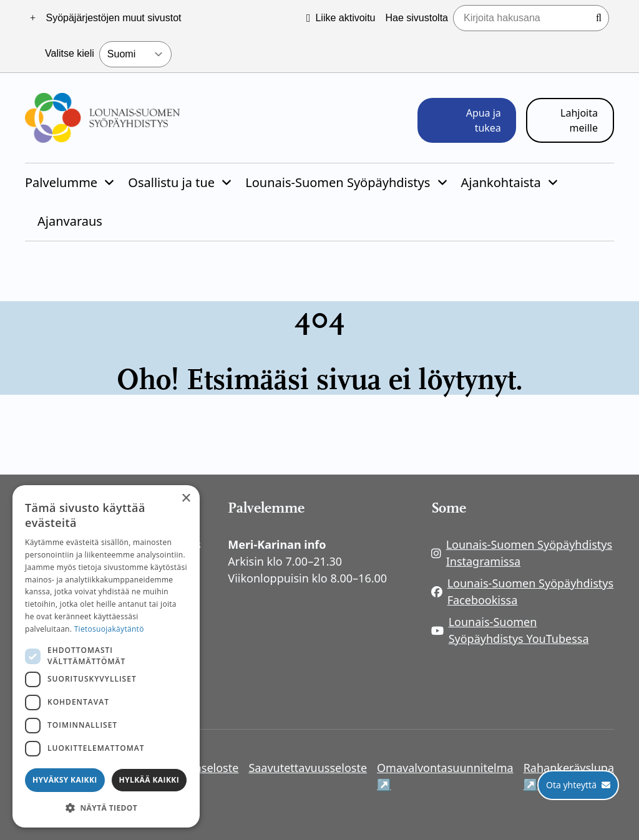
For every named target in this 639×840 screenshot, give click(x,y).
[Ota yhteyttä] (578, 785)
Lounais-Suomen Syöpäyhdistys (338, 182)
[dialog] (106, 656)
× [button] (186, 499)
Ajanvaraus (70, 221)
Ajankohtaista (501, 182)
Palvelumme (61, 182)
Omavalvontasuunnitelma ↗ (445, 776)
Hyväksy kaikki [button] (65, 780)
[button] (106, 808)
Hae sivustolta (417, 18)
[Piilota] (108, 183)
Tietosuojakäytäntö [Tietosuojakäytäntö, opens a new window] (109, 629)
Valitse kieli (70, 53)
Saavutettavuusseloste (308, 768)
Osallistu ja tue (171, 182)
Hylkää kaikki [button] (149, 780)
